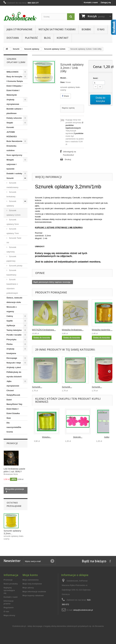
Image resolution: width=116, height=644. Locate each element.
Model (63, 78)
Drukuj (68, 159)
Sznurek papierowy (11, 259)
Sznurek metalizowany (12, 185)
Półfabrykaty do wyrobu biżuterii (14, 374)
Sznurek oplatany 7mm (13, 231)
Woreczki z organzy (12, 309)
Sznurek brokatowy (11, 194)
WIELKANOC (13, 72)
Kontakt (63, 38)
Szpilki (10, 321)
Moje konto (30, 575)
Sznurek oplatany (32, 49)
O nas (101, 29)
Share (66, 96)
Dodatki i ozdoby (14, 173)
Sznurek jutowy (15, 266)
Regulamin (9, 608)
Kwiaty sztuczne (14, 118)
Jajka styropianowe (19, 29)
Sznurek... (37, 387)
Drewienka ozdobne (11, 148)
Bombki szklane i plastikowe (14, 111)
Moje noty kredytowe (32, 584)
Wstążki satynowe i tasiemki (57, 29)
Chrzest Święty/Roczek (13, 393)
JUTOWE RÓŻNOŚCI (12, 134)
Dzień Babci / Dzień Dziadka (13, 411)
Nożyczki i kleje (14, 363)
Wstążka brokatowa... (73, 330)
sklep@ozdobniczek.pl (83, 610)
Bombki (86, 29)
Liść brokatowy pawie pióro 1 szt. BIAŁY (14, 470)
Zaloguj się (106, 2)
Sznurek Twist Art (14, 240)
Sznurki (16, 49)
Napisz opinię (68, 108)
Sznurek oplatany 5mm (13, 222)
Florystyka (11, 339)
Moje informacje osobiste (34, 592)
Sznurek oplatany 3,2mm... (12, 532)
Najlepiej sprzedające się (9, 590)
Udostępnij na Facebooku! (69, 153)
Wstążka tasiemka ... (102, 330)
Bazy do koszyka (14, 77)
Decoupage (12, 358)
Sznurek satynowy (11, 249)
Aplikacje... (109, 437)
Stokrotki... (78, 437)
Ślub (9, 418)
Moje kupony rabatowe (33, 596)
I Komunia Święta (15, 81)
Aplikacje (11, 325)
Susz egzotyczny (14, 155)
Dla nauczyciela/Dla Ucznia (14, 427)
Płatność (31, 38)
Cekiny (10, 316)
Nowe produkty (11, 584)
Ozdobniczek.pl (19, 626)
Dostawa (13, 38)
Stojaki (10, 123)
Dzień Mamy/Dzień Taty (14, 402)
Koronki (10, 127)
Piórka (10, 344)
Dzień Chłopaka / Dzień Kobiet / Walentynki (14, 90)
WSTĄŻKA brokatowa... (44, 330)
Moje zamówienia (31, 580)
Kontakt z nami (91, 2)
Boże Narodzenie (14, 141)
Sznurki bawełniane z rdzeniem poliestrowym (12, 286)
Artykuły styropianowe (13, 102)
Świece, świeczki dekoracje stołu (14, 300)
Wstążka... (47, 437)
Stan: (63, 82)
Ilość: (96, 78)
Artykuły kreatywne (11, 351)
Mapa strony (9, 615)
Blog (47, 38)
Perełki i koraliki (14, 335)
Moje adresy (28, 588)
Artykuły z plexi (14, 367)
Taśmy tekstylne (14, 330)
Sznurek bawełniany (11, 273)
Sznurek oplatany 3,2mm (55, 49)
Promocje (12, 443)
